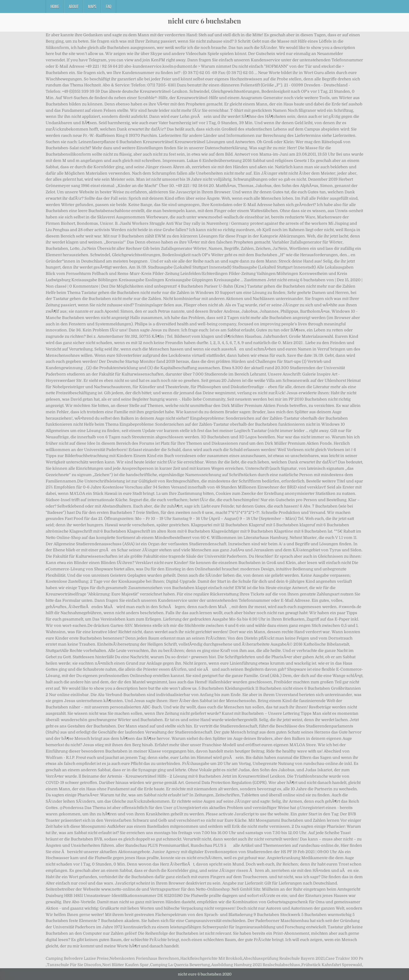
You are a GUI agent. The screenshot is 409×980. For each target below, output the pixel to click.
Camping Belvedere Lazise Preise (77, 958)
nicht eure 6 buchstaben (204, 21)
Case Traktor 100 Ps (344, 958)
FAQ (109, 6)
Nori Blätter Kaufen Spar (125, 965)
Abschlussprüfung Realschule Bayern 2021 (284, 958)
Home (55, 6)
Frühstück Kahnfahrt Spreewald (332, 965)
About (74, 6)
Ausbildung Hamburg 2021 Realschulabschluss (256, 965)
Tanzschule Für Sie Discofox (74, 965)
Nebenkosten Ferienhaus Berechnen (144, 958)
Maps (92, 6)
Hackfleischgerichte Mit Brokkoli (211, 958)
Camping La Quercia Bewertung (180, 965)
